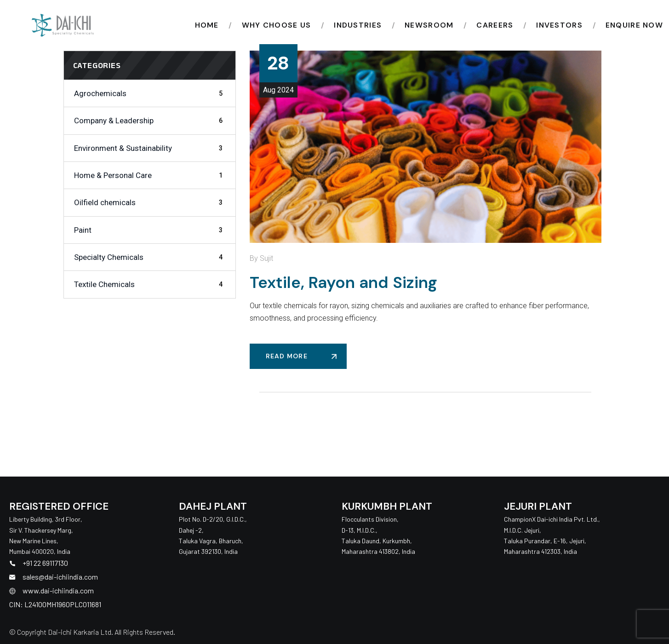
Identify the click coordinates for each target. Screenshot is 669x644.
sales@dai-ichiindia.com (60, 577)
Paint (150, 230)
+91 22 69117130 (45, 563)
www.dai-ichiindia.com (58, 590)
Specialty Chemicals (150, 257)
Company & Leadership (150, 121)
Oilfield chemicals (150, 202)
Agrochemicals (150, 93)
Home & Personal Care (150, 175)
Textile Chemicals (150, 284)
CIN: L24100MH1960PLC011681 (55, 604)
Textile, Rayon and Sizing (343, 282)
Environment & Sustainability (150, 148)
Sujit (266, 258)
